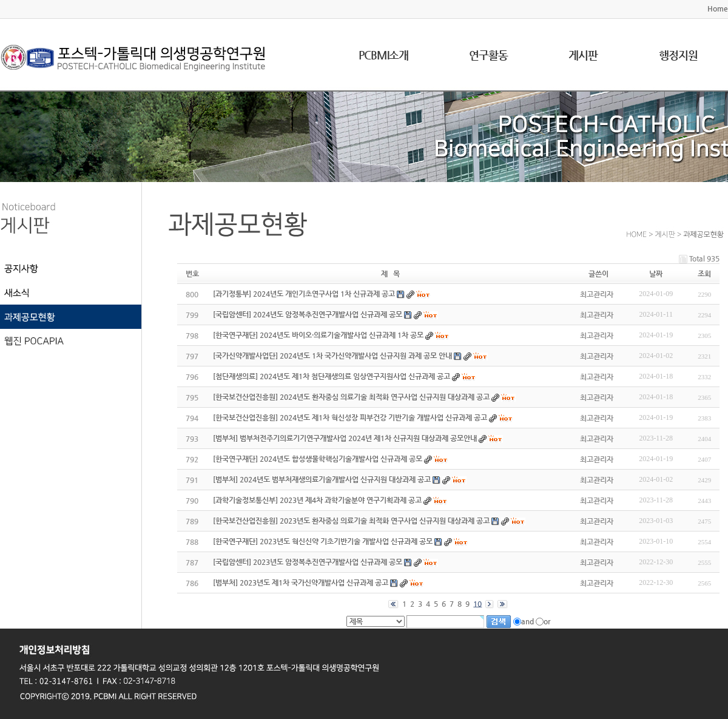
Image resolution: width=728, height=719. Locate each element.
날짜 (656, 274)
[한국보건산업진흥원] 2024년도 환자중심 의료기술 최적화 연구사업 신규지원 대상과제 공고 (351, 397)
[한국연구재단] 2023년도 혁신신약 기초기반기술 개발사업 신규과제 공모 (323, 541)
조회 (704, 274)
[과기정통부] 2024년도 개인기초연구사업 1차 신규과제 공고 (304, 294)
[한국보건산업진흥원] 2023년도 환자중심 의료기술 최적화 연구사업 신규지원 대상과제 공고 (351, 521)
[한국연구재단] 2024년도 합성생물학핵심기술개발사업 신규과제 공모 (318, 459)
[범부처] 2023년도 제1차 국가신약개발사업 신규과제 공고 (301, 582)
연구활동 (488, 55)
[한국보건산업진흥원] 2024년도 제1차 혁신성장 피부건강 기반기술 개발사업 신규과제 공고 (350, 417)
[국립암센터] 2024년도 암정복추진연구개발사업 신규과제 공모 (308, 314)
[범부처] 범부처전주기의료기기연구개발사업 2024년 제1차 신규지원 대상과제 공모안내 (345, 438)
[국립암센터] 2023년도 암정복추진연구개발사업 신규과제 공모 (308, 562)
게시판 (583, 55)
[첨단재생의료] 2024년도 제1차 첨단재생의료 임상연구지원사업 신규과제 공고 (332, 376)
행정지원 (678, 55)
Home (718, 8)
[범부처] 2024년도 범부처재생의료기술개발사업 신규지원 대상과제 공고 (322, 479)
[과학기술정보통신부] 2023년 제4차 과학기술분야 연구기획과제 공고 (317, 500)
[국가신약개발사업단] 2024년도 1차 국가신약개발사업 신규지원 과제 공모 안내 (332, 356)
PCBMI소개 (383, 55)
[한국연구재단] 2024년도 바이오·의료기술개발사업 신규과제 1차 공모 (318, 335)
